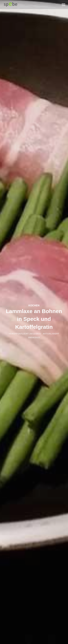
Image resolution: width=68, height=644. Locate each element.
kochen (34, 305)
